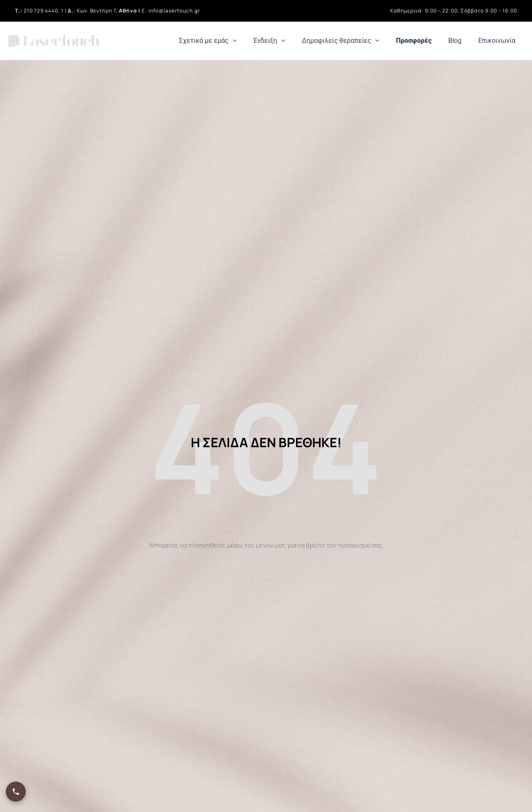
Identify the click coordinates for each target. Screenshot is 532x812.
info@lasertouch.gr (174, 11)
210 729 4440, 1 (44, 11)
